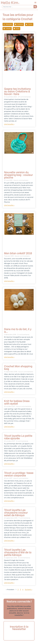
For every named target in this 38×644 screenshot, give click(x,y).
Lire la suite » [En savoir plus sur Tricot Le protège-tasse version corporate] (9, 501)
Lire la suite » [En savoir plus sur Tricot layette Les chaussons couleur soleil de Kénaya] (9, 541)
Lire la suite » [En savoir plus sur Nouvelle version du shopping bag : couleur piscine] (9, 205)
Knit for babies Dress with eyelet (17, 402)
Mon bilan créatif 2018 (18, 253)
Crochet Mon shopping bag (18, 367)
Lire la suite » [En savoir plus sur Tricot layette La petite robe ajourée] (9, 464)
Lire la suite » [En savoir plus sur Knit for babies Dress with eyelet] (9, 427)
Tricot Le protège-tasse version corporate (19, 474)
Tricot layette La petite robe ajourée (18, 437)
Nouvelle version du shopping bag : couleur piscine (18, 175)
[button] (35, 3)
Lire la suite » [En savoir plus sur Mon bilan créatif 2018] (9, 281)
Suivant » (29, 589)
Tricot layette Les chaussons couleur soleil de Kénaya (16, 512)
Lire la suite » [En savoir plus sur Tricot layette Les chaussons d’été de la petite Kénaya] (9, 583)
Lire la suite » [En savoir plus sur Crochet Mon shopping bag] (9, 392)
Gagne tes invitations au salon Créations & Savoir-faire (17, 91)
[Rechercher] (35, 7)
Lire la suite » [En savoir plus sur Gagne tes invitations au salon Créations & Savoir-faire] (9, 124)
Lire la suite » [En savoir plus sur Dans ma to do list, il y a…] (9, 357)
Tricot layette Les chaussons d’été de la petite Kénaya (18, 552)
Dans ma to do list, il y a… (18, 330)
